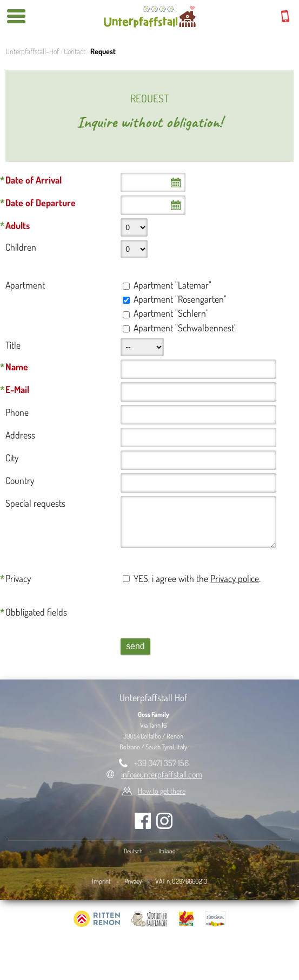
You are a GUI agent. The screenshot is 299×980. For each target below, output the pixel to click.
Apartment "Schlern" (171, 313)
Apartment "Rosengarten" (180, 299)
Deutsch (133, 851)
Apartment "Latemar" (172, 285)
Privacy (133, 881)
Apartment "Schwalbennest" (185, 328)
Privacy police (235, 578)
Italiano (167, 851)
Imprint (101, 881)
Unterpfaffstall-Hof (32, 51)
